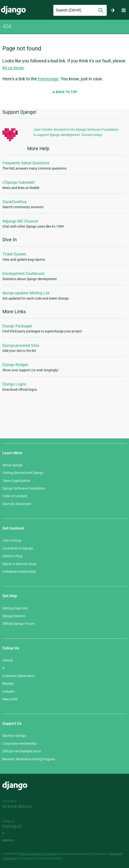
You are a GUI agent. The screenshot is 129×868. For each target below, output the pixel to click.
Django (13, 10)
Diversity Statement (17, 504)
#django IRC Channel (20, 221)
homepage (48, 79)
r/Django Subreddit (19, 182)
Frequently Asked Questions (26, 163)
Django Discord (14, 616)
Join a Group (12, 540)
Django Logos (14, 384)
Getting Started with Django (23, 473)
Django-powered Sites (21, 345)
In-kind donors (17, 806)
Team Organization (16, 481)
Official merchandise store (22, 751)
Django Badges (15, 365)
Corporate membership (19, 744)
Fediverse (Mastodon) (19, 676)
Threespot (14, 827)
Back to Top (64, 92)
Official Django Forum (18, 624)
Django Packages (17, 326)
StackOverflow (15, 202)
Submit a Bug (12, 556)
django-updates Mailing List (26, 293)
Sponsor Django (14, 736)
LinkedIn (9, 691)
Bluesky (8, 684)
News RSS (10, 699)
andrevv (14, 840)
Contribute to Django (18, 548)
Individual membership (19, 572)
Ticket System (14, 254)
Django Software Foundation (24, 488)
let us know (13, 68)
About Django (13, 465)
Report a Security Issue (19, 564)
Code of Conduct (15, 496)
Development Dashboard (23, 274)
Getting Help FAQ (15, 608)
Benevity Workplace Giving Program (29, 759)
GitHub (8, 660)
